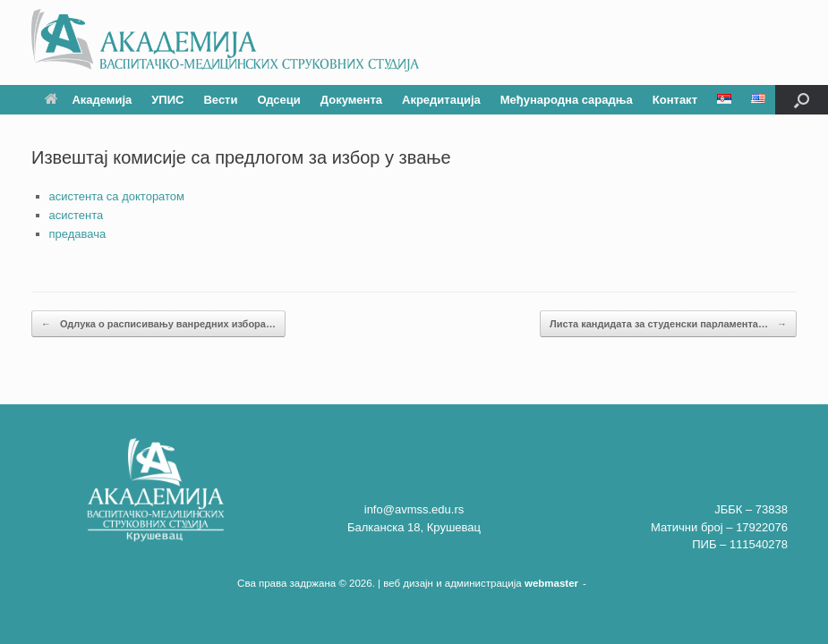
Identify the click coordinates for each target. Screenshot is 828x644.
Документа (351, 100)
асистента (77, 215)
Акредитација (441, 100)
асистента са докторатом (117, 196)
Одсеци (278, 100)
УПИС (167, 100)
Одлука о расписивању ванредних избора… (158, 324)
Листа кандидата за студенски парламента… (668, 324)
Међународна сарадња (567, 100)
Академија (88, 100)
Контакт (675, 100)
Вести (220, 100)
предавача (78, 234)
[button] (802, 100)
